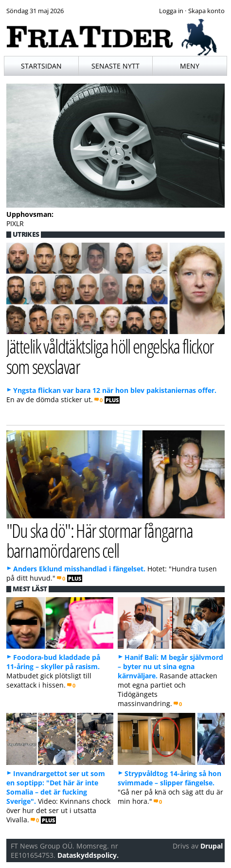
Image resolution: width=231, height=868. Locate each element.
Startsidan (41, 66)
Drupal (212, 846)
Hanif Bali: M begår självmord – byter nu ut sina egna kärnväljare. (170, 666)
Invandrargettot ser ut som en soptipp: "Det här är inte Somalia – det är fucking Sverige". (56, 787)
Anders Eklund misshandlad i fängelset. (79, 569)
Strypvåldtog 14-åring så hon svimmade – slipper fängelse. (169, 778)
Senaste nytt (115, 66)
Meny (190, 66)
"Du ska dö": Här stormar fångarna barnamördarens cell (100, 540)
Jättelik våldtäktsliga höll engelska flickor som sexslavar (110, 356)
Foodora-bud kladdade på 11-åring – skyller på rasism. (53, 662)
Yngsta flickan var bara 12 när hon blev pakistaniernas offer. (115, 390)
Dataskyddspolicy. (88, 855)
